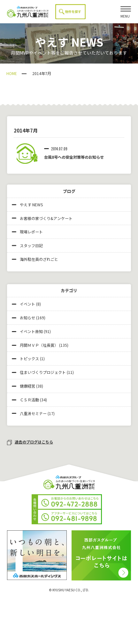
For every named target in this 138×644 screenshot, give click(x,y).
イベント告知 (31, 331)
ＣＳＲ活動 (29, 400)
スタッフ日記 (27, 245)
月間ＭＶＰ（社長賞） (39, 345)
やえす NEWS (27, 205)
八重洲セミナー (33, 413)
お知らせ (27, 318)
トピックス (29, 358)
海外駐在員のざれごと (35, 259)
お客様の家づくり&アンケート (42, 218)
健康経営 (27, 386)
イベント (27, 304)
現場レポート (27, 232)
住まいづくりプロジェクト (43, 372)
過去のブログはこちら (30, 442)
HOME (12, 73)
